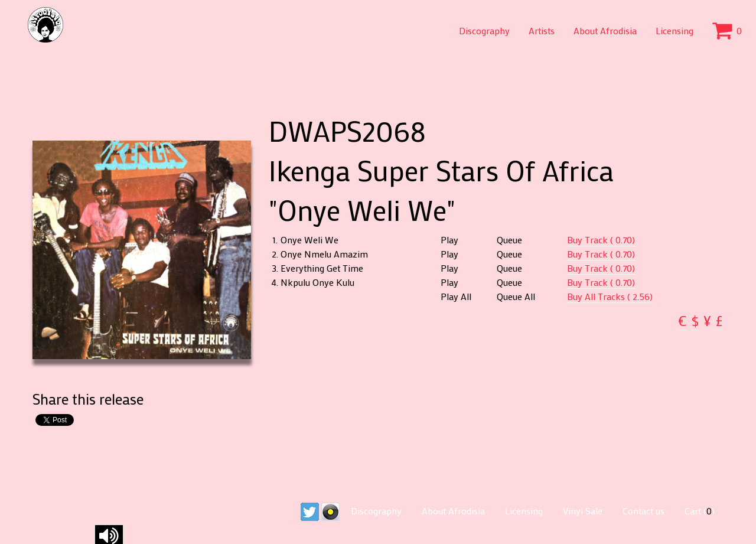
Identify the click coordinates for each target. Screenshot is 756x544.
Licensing (674, 30)
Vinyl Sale (583, 511)
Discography (484, 30)
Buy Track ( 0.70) (601, 240)
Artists (542, 30)
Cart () (700, 511)
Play (449, 240)
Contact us (643, 511)
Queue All (516, 297)
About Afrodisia (605, 30)
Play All (456, 297)
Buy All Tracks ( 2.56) (610, 296)
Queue (509, 240)
